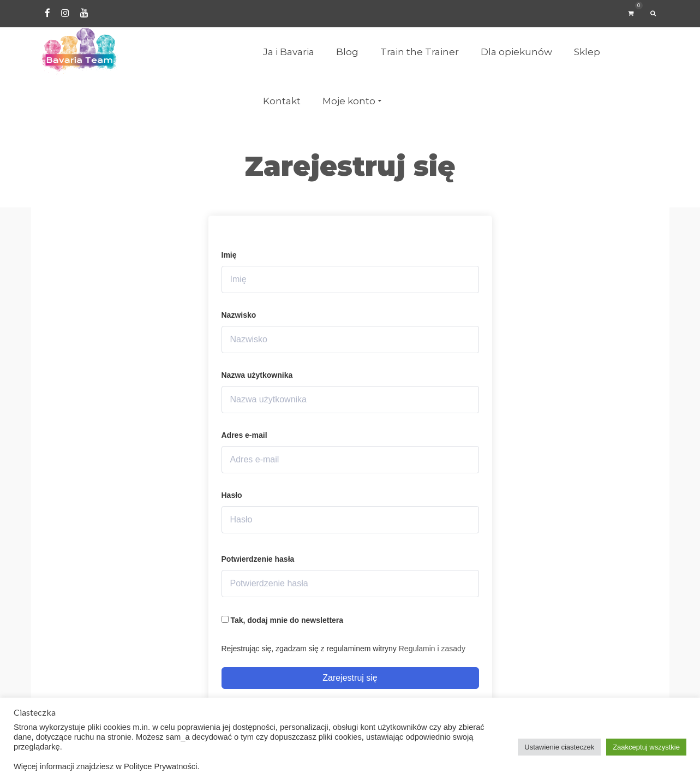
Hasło (232, 495)
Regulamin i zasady (432, 649)
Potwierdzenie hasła (258, 559)
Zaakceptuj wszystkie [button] (646, 747)
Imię (229, 255)
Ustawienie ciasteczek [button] (559, 747)
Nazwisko (239, 315)
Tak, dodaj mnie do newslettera (283, 620)
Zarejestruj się (350, 678)
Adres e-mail (244, 435)
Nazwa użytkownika (257, 375)
